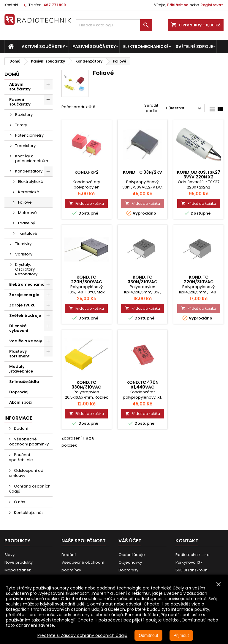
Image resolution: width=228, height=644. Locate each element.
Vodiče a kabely (26, 341)
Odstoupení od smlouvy (26, 473)
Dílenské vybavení (19, 328)
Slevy (9, 555)
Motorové (27, 213)
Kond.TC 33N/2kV (142, 172)
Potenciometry (29, 135)
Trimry (21, 125)
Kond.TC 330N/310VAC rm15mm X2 (142, 282)
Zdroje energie (24, 295)
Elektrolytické (31, 182)
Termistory (25, 146)
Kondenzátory (29, 171)
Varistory (24, 254)
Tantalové (28, 233)
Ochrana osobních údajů (30, 489)
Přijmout (181, 635)
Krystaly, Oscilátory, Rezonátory (26, 269)
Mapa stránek (18, 570)
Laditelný (27, 223)
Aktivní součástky (43, 47)
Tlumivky (23, 244)
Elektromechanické (146, 47)
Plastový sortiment (19, 354)
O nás (19, 502)
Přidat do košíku (86, 203)
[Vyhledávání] (114, 25)
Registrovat (212, 5)
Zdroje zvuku (22, 305)
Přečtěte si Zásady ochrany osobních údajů (82, 635)
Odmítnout (148, 635)
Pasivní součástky (94, 47)
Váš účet (130, 541)
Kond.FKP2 (87, 172)
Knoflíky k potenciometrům (32, 158)
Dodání (21, 428)
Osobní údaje (132, 555)
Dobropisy (128, 570)
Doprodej (19, 392)
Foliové (25, 202)
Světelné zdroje (194, 47)
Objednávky (130, 562)
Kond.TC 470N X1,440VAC (142, 385)
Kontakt (11, 5)
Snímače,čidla (24, 382)
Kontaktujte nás (28, 513)
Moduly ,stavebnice (21, 369)
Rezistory (24, 115)
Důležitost (185, 108)
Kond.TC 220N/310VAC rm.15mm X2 (199, 282)
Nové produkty (19, 562)
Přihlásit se (178, 5)
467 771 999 (55, 5)
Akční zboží (20, 402)
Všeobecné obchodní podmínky (29, 442)
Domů (12, 74)
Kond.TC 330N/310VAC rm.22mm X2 (86, 387)
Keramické (29, 192)
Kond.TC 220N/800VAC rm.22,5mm (87, 282)
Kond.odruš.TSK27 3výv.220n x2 (199, 175)
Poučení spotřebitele (21, 457)
